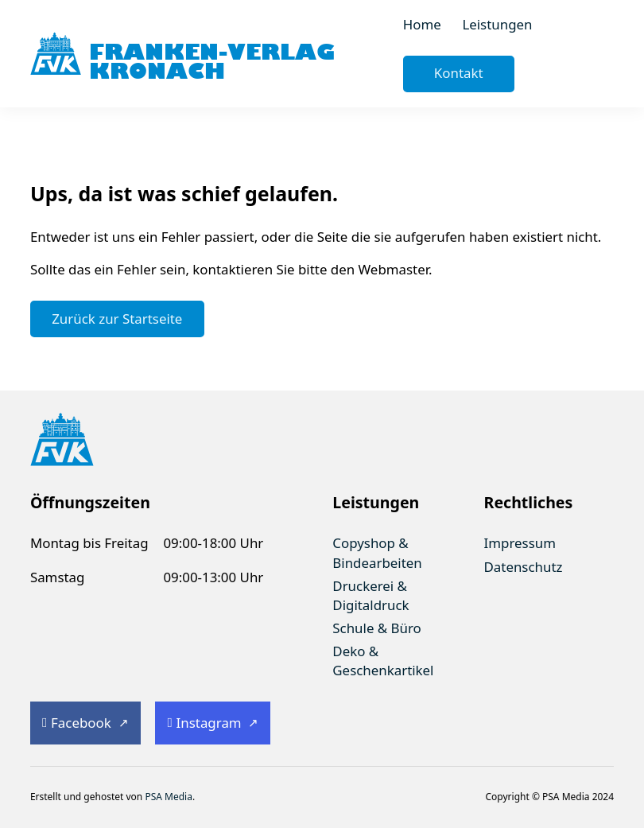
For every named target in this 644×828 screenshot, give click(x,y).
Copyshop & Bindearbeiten (377, 552)
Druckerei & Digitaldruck (370, 595)
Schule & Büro (376, 628)
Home (422, 24)
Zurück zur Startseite (117, 319)
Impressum (520, 543)
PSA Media (169, 797)
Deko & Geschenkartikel (383, 661)
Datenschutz (524, 567)
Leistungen (497, 24)
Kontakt (459, 73)
